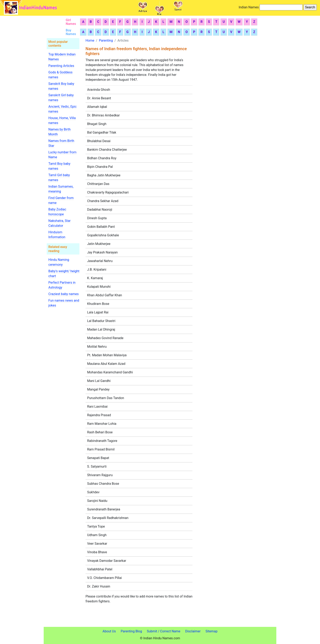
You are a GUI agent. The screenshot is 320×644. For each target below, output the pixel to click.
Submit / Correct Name (164, 631)
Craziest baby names (63, 294)
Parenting (106, 40)
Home (90, 40)
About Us (109, 631)
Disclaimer (193, 631)
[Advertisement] (220, 107)
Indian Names (249, 7)
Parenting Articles (61, 66)
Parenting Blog (131, 631)
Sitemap (212, 631)
